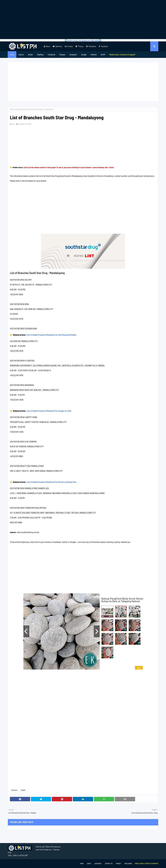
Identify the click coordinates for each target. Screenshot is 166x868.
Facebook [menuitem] (51, 54)
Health (23, 790)
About (47, 46)
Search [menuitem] (21, 54)
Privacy (79, 46)
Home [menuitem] (12, 54)
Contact (69, 46)
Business (18, 109)
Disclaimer (91, 46)
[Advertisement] (83, 20)
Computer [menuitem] (73, 54)
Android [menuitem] (94, 54)
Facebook (103, 46)
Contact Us (109, 863)
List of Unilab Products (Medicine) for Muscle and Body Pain (51, 482)
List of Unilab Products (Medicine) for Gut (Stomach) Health (51, 335)
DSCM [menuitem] (103, 54)
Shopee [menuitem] (62, 54)
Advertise (57, 46)
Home (12, 109)
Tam (13, 124)
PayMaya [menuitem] (40, 54)
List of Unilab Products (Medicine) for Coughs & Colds (49, 411)
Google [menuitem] (84, 54)
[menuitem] (122, 55)
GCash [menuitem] (30, 54)
